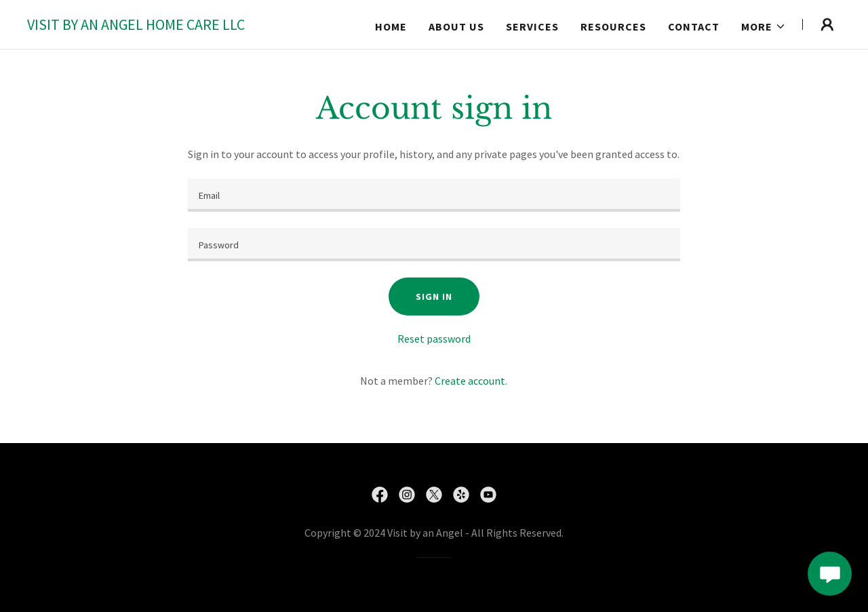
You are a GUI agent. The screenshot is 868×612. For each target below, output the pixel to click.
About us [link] (456, 26)
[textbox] (434, 195)
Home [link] (391, 26)
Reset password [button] (434, 339)
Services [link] (532, 26)
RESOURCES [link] (613, 26)
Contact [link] (694, 26)
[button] (764, 26)
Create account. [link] (471, 381)
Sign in (434, 297)
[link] (136, 26)
